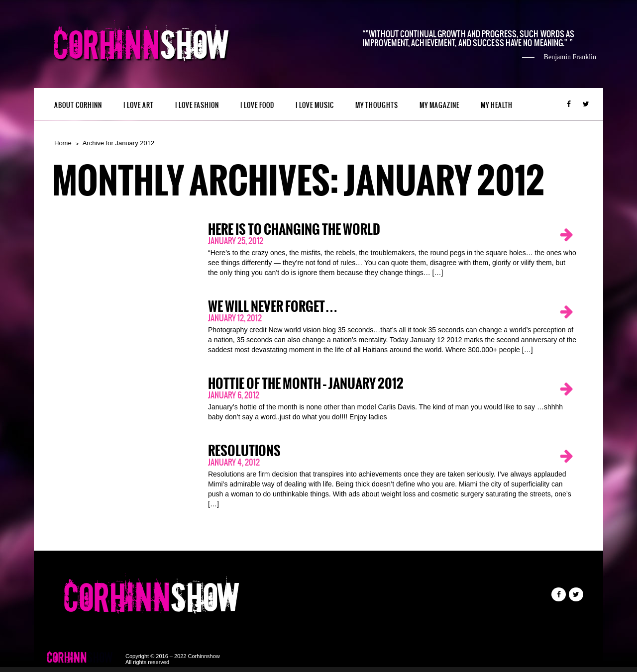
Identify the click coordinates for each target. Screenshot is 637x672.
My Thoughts (377, 105)
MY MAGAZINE (439, 105)
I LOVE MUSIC (315, 105)
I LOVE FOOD (257, 105)
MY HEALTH (497, 105)
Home (63, 143)
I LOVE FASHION (197, 105)
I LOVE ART (139, 105)
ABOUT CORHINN (78, 105)
